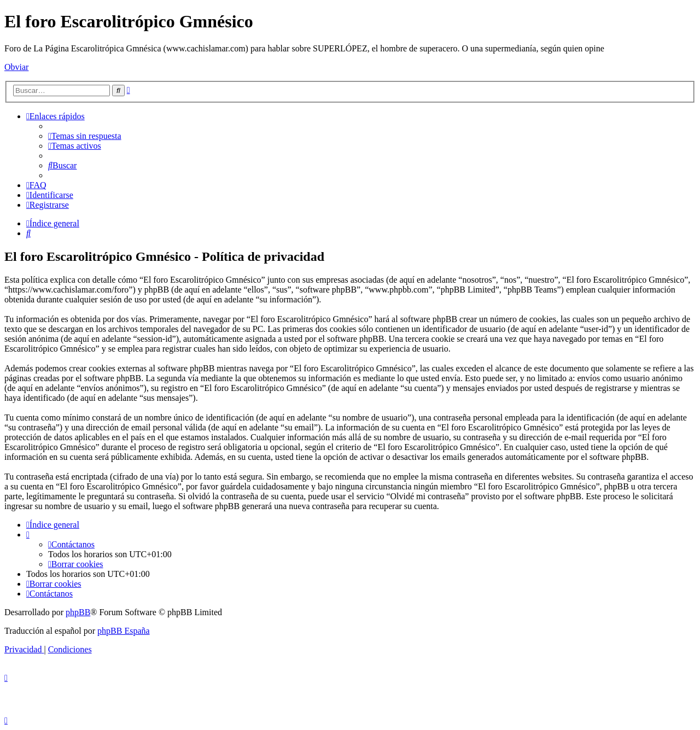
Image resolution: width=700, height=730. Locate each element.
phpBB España (124, 631)
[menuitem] (85, 136)
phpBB (78, 612)
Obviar (16, 67)
